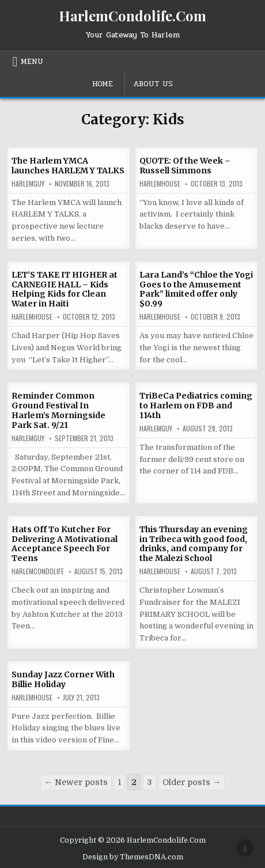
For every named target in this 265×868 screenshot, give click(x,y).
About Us (153, 84)
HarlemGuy (28, 184)
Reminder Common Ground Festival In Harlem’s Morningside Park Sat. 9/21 (58, 410)
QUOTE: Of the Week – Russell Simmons (185, 166)
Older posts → (192, 782)
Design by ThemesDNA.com (133, 857)
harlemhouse (160, 184)
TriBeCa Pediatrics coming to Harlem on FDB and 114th (196, 405)
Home (103, 84)
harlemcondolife (38, 571)
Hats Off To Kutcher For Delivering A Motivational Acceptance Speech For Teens (65, 544)
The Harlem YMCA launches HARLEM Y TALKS (68, 166)
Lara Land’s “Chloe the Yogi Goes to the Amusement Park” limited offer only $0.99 (196, 289)
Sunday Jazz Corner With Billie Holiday (63, 679)
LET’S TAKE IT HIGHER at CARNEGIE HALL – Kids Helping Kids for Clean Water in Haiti (65, 289)
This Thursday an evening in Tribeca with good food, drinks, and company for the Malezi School (194, 544)
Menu (32, 62)
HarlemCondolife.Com (132, 16)
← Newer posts (76, 782)
